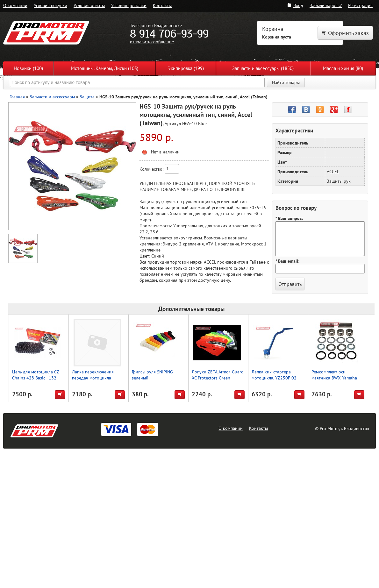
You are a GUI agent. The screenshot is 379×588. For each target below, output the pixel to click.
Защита (87, 97)
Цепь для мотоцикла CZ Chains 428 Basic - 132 (36, 375)
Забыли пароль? (326, 5)
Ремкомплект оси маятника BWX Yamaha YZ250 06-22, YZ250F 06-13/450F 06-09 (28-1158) (337, 381)
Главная (17, 97)
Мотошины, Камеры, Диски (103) (105, 68)
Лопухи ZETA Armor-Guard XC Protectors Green (218, 375)
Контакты (162, 5)
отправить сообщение (152, 42)
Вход (295, 5)
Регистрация (360, 5)
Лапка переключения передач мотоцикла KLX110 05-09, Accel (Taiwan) (93, 381)
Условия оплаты (89, 5)
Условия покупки (50, 5)
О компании (15, 5)
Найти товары (286, 82)
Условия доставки (129, 5)
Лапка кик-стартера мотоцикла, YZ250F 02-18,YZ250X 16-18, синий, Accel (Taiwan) (276, 381)
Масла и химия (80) (343, 68)
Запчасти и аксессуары (52, 97)
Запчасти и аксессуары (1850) (263, 68)
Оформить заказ (345, 33)
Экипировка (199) (186, 68)
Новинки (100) (28, 68)
